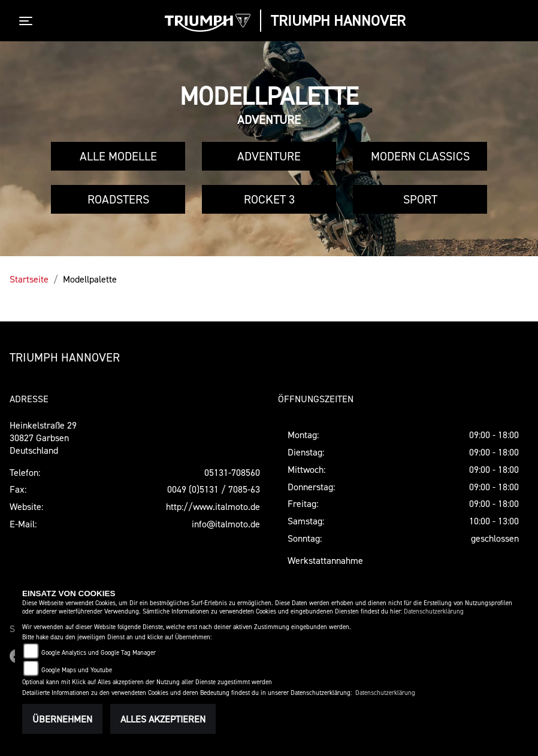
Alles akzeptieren (163, 719)
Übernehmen (62, 719)
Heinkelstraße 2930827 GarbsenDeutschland (43, 438)
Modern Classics (420, 156)
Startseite (29, 279)
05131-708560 (232, 472)
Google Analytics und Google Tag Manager (99, 653)
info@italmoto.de (226, 524)
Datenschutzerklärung (434, 611)
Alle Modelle (118, 156)
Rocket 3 (269, 199)
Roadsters (118, 199)
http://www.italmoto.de (213, 506)
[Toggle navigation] (28, 21)
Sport (420, 199)
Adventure (269, 156)
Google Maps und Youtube (77, 670)
